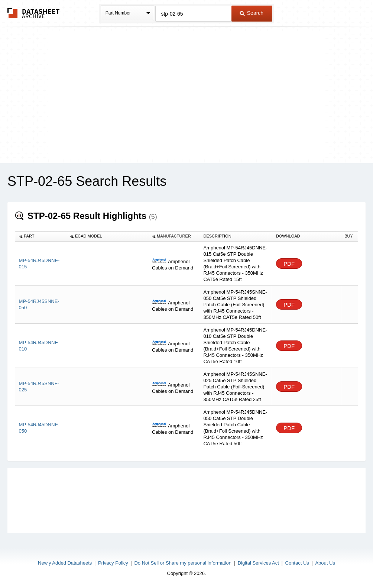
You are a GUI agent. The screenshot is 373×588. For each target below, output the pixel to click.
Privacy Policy (113, 563)
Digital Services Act (258, 563)
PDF (289, 264)
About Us (325, 563)
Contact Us (297, 563)
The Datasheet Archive (34, 13)
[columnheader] (41, 236)
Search (252, 13)
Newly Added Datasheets (65, 563)
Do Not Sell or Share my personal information (183, 563)
